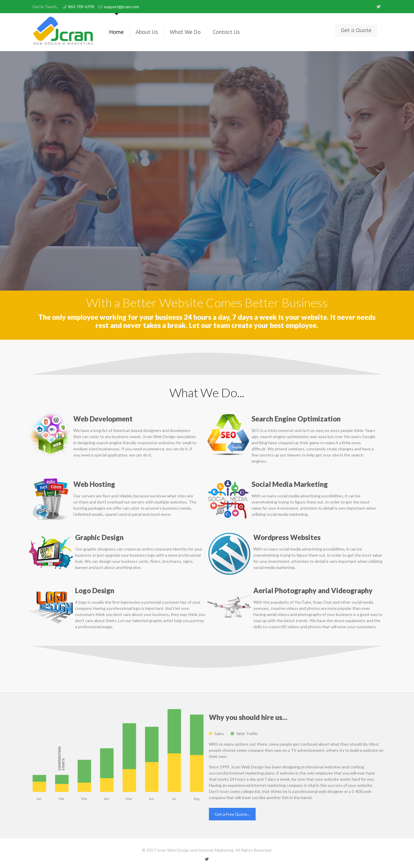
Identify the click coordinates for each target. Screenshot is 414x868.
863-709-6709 (81, 7)
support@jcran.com (121, 7)
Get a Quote (356, 30)
